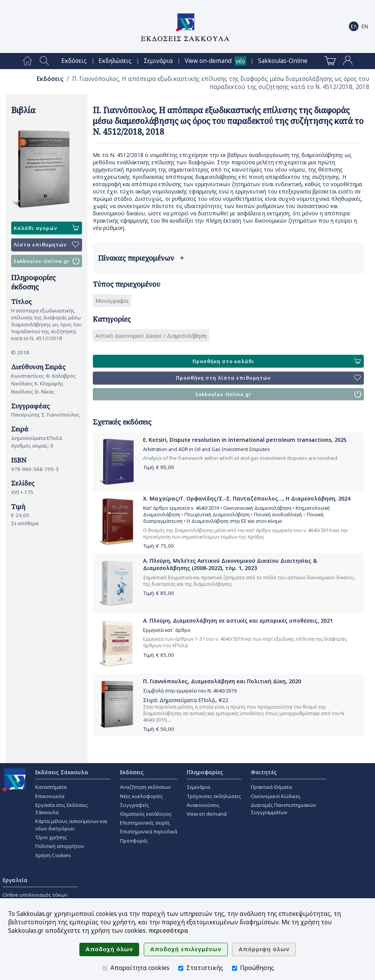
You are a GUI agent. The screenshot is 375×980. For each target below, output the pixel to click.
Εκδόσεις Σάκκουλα (62, 772)
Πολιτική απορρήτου (60, 846)
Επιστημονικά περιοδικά (149, 831)
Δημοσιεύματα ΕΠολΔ (37, 438)
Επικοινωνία (50, 796)
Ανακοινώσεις (203, 805)
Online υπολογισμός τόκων (35, 895)
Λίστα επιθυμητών (46, 245)
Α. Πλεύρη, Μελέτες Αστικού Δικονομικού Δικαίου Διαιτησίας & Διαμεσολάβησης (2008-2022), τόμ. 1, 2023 (230, 564)
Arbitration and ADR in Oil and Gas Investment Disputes (206, 449)
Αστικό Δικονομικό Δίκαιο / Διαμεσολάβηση (151, 336)
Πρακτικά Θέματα (271, 787)
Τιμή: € (159, 467)
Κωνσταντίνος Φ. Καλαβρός (44, 376)
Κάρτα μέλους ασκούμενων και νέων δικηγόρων (71, 825)
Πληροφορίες (205, 772)
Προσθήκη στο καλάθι (277, 361)
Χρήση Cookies (53, 855)
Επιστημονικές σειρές (145, 823)
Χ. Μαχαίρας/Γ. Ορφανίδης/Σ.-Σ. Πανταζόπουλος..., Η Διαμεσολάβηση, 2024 (247, 498)
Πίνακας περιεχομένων (141, 258)
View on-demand (208, 61)
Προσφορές (134, 841)
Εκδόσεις (74, 61)
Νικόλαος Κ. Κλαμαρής (37, 383)
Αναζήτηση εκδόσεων (146, 787)
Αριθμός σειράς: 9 (32, 446)
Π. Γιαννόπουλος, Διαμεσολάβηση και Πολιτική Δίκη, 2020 (222, 681)
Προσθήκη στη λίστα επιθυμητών (268, 378)
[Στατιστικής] (181, 968)
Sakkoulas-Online (283, 61)
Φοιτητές (264, 772)
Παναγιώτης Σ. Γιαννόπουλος (45, 415)
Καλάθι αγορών (46, 228)
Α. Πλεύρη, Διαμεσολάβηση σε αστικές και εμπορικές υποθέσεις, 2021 (238, 621)
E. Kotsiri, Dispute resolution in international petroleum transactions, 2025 (245, 440)
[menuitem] (27, 61)
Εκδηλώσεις (115, 61)
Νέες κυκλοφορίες (141, 796)
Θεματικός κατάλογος (146, 814)
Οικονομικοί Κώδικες (276, 796)
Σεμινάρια (158, 61)
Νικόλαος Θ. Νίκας (33, 392)
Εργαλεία (15, 880)
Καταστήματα (51, 787)
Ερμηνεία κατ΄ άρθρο (167, 630)
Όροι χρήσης (51, 837)
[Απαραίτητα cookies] (105, 968)
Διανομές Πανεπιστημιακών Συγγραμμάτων (284, 809)
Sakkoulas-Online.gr (46, 261)
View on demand (207, 814)
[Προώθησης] (234, 968)
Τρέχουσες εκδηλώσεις (214, 796)
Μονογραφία (112, 301)
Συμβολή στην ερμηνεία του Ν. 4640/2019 (190, 691)
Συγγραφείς (135, 805)
